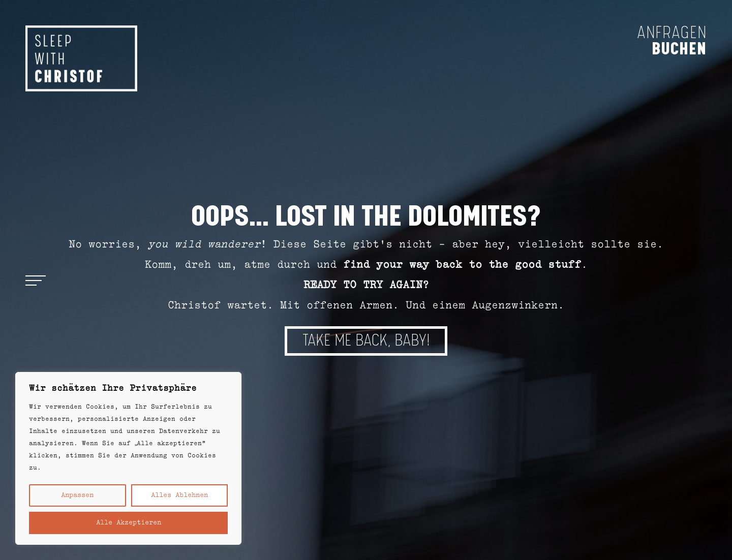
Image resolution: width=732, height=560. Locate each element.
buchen (679, 48)
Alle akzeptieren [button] (129, 523)
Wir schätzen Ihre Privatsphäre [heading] (113, 389)
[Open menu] (36, 280)
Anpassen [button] (77, 495)
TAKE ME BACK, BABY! (366, 341)
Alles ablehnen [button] (179, 495)
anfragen (672, 33)
